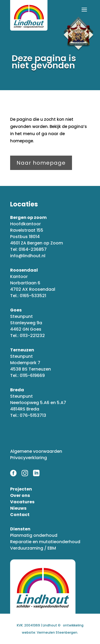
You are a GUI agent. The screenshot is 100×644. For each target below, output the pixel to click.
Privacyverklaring (29, 458)
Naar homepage (41, 163)
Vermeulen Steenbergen (57, 632)
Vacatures (22, 502)
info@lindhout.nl (28, 256)
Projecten (21, 489)
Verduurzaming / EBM (33, 548)
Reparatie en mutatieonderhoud (45, 542)
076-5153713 (33, 415)
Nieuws (18, 508)
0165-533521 (33, 296)
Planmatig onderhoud (34, 535)
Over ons (20, 495)
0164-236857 (33, 249)
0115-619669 (32, 375)
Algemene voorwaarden (36, 451)
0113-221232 (32, 336)
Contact (20, 515)
